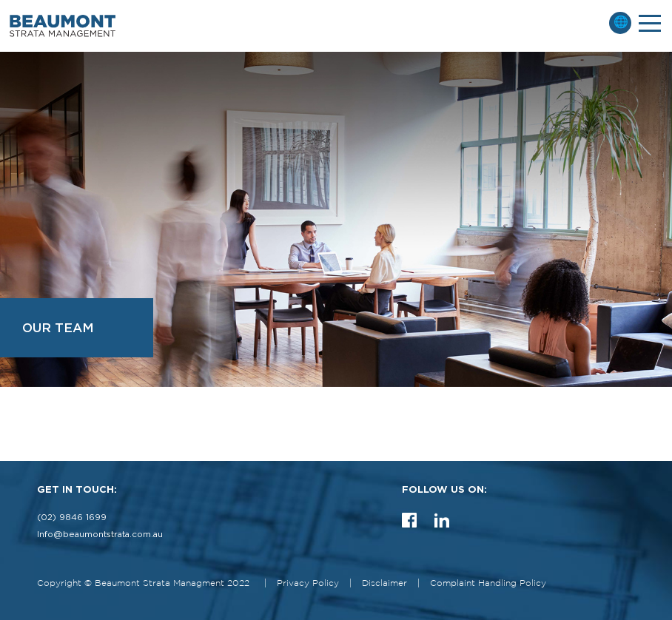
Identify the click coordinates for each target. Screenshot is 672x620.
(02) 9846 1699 (72, 518)
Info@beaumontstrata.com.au (100, 535)
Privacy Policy (308, 583)
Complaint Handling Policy (488, 583)
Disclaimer (384, 583)
